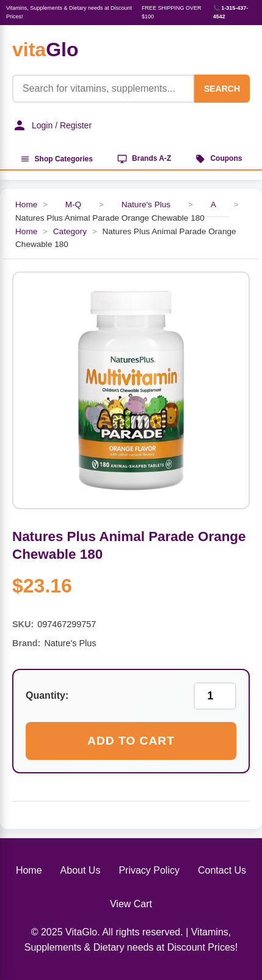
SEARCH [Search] (222, 89)
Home (26, 204)
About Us (81, 870)
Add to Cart (131, 741)
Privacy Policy (149, 870)
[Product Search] (103, 89)
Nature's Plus (146, 204)
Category (70, 231)
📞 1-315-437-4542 (231, 12)
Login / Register (52, 125)
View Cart (131, 904)
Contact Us (222, 870)
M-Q (73, 204)
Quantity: (47, 695)
